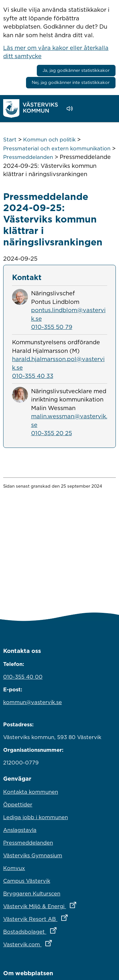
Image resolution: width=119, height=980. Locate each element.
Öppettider (18, 805)
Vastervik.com (55, 943)
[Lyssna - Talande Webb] (71, 109)
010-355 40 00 (23, 677)
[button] (88, 109)
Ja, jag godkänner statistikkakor (76, 70)
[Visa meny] (108, 108)
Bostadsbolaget (58, 930)
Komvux (14, 868)
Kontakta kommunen (31, 792)
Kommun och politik (49, 140)
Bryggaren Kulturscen (32, 894)
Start (10, 140)
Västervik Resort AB (60, 917)
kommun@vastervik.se (33, 702)
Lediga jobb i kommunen (36, 817)
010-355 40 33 (33, 376)
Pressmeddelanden (28, 157)
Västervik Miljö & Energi (60, 905)
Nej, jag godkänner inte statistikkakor (71, 82)
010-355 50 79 (52, 327)
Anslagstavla (20, 830)
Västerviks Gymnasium (33, 855)
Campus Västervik (27, 881)
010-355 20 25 (52, 433)
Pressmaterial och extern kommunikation (57, 148)
